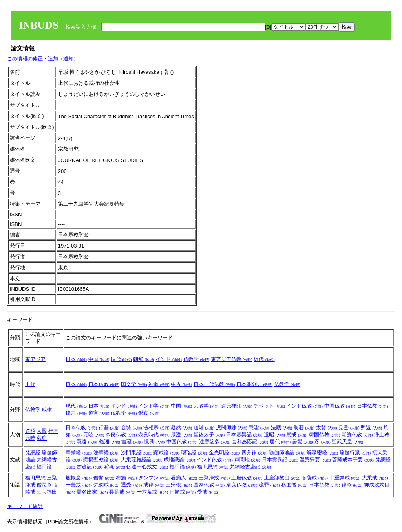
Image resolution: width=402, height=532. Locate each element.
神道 (159, 384)
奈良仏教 (121, 435)
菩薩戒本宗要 (353, 460)
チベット (269, 406)
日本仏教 (104, 384)
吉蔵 (132, 442)
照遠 (371, 427)
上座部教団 (282, 478)
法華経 (107, 453)
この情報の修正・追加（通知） (43, 59)
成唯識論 (179, 460)
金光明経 (225, 453)
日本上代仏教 (214, 384)
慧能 (259, 427)
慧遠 (87, 442)
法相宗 (156, 427)
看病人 (184, 478)
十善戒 (79, 485)
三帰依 (179, 485)
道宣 (99, 413)
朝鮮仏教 (357, 435)
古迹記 (90, 467)
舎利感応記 (250, 442)
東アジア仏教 (232, 359)
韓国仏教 (325, 435)
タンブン (154, 478)
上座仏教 (247, 478)
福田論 (44, 467)
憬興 (155, 442)
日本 (76, 359)
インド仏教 (304, 406)
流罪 (269, 485)
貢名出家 (92, 492)
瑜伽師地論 (287, 453)
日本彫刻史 (255, 384)
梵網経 (33, 453)
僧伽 (104, 478)
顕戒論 (167, 453)
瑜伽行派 (355, 453)
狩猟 (115, 467)
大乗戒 (375, 478)
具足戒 (122, 492)
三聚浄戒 (214, 478)
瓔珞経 (194, 453)
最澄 (181, 435)
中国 (99, 359)
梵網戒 (107, 485)
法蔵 (281, 427)
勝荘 (304, 427)
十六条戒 (152, 492)
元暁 (30, 438)
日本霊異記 (244, 435)
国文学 (134, 384)
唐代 (280, 442)
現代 (121, 359)
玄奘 (132, 427)
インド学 (154, 406)
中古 (181, 384)
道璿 (204, 427)
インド (169, 359)
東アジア (35, 359)
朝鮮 (144, 359)
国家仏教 (209, 485)
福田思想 (213, 467)
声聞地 (248, 460)
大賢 (42, 431)
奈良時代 (154, 435)
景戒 (297, 435)
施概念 (79, 478)
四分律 (255, 453)
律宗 (76, 413)
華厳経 (79, 453)
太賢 (327, 427)
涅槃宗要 (315, 460)
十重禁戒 (345, 478)
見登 (349, 427)
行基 (53, 431)
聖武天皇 (347, 442)
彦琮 (42, 438)
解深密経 (322, 453)
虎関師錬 (232, 427)
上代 (30, 384)
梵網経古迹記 (250, 467)
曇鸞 (303, 442)
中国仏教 (340, 406)
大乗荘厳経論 (142, 460)
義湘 (110, 442)
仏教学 (196, 359)
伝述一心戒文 (147, 467)
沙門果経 (137, 453)
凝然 (181, 427)
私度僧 (294, 485)
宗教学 (207, 406)
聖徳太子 (209, 435)
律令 (352, 485)
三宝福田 (47, 492)
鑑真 (149, 413)
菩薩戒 (315, 478)
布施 (126, 478)
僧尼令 (44, 485)
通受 (132, 485)
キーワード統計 (25, 506)
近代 (264, 359)
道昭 (30, 431)
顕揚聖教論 (101, 460)
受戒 (208, 492)
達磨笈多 (215, 442)
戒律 (47, 409)
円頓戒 (183, 492)
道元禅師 (237, 406)
